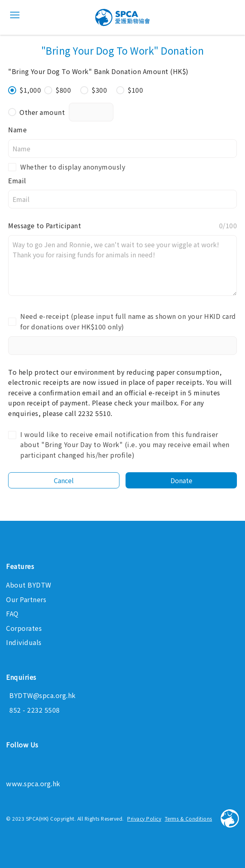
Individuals (24, 642)
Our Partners (26, 599)
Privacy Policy (144, 818)
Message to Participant (122, 226)
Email (17, 180)
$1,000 (24, 90)
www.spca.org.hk (33, 783)
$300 (94, 90)
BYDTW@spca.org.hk (43, 695)
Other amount (36, 112)
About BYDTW (29, 585)
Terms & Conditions (189, 818)
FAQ (12, 613)
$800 (58, 90)
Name (17, 129)
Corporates (24, 628)
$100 (130, 90)
